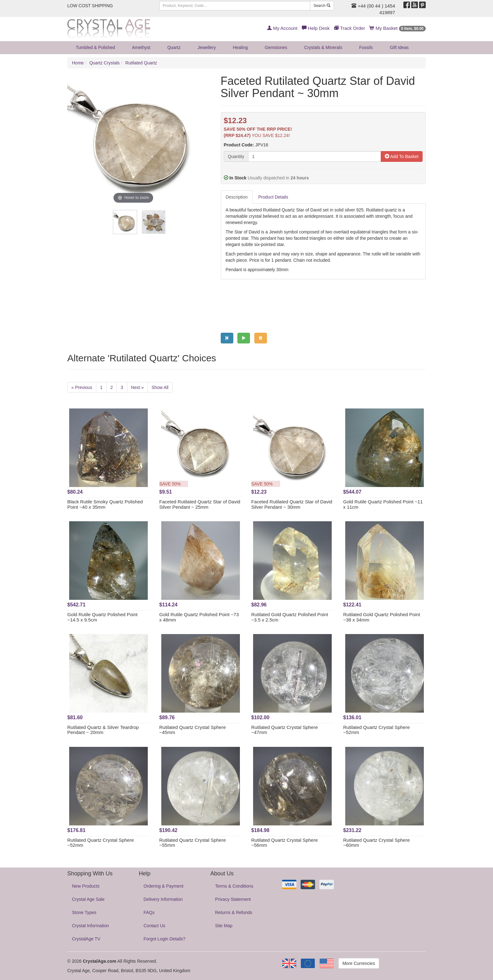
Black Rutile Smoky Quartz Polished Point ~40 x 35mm (105, 504)
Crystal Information (90, 926)
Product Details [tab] (273, 197)
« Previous (82, 387)
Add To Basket (402, 156)
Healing (240, 47)
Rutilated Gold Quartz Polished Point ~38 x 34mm (382, 617)
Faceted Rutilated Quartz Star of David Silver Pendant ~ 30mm (292, 504)
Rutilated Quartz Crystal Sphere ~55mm (193, 843)
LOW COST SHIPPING (90, 6)
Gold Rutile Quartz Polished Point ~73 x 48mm (199, 617)
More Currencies (359, 963)
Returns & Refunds (234, 912)
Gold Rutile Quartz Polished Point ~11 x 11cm (383, 504)
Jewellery (207, 47)
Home (78, 63)
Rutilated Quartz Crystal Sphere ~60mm (377, 843)
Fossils (366, 47)
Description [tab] (237, 197)
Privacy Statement (233, 899)
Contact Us (155, 926)
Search (322, 6)
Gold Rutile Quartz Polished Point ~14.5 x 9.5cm (102, 617)
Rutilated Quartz (141, 63)
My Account (282, 28)
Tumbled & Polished (95, 47)
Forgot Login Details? (165, 939)
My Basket (398, 28)
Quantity (236, 156)
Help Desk (316, 28)
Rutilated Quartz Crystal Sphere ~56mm (285, 843)
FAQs (149, 912)
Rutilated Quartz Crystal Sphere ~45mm (193, 730)
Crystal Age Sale (88, 899)
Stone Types (84, 912)
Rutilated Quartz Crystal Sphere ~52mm (377, 730)
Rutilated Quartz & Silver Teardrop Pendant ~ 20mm (103, 730)
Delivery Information (163, 899)
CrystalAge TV (86, 939)
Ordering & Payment (164, 886)
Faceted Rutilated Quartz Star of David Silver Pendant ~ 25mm (200, 504)
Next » (137, 387)
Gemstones (276, 47)
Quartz (174, 47)
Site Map (224, 926)
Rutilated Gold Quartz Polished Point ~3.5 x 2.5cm (290, 617)
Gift (399, 47)
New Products (86, 886)
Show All (160, 387)
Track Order (350, 28)
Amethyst (141, 47)
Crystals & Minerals (323, 47)
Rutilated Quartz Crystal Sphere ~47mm (285, 730)
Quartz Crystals (104, 63)
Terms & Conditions (234, 886)
